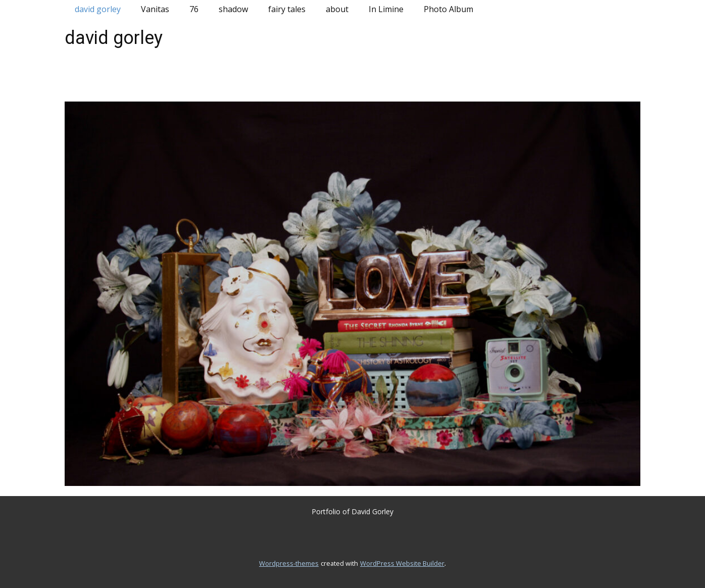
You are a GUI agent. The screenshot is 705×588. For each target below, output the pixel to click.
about (337, 9)
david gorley (98, 9)
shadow (233, 9)
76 (194, 9)
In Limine (386, 9)
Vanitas (155, 9)
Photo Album (448, 9)
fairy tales (287, 9)
